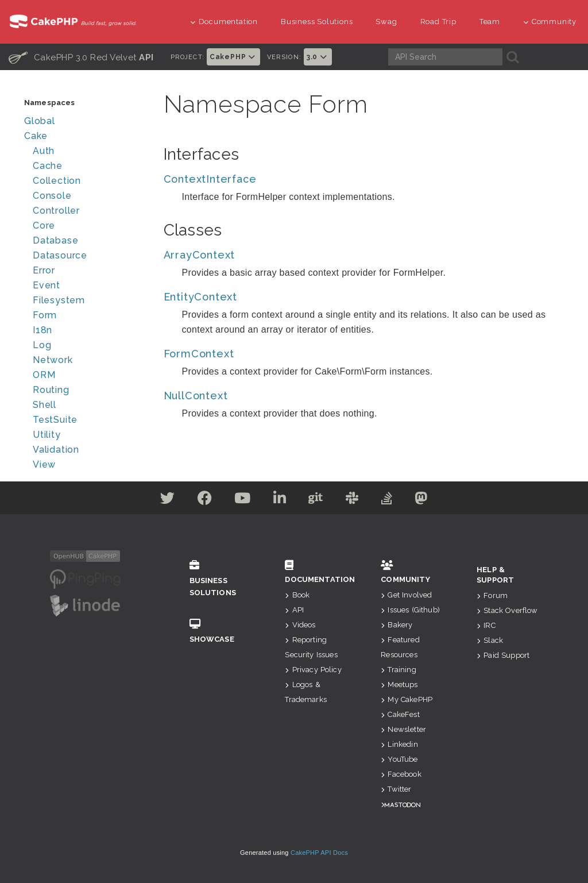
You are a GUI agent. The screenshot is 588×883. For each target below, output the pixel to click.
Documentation (224, 22)
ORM (44, 375)
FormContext (199, 354)
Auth (44, 151)
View (44, 464)
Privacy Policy (313, 670)
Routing (51, 390)
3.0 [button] (318, 57)
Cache (48, 166)
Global (40, 121)
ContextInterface (210, 179)
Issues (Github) (410, 610)
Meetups (399, 685)
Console (52, 196)
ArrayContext (200, 255)
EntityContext (200, 297)
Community (550, 22)
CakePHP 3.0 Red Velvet (81, 57)
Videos (300, 625)
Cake (36, 136)
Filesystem (59, 300)
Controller (56, 211)
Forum (492, 595)
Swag (386, 22)
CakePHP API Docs (319, 853)
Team (490, 22)
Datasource (60, 255)
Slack (490, 640)
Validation (56, 450)
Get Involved (406, 595)
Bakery (396, 625)
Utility (47, 435)
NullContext (196, 396)
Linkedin (399, 744)
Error (44, 270)
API (294, 610)
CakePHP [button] (233, 57)
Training (398, 670)
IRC (486, 625)
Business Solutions (317, 22)
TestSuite (55, 420)
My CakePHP (407, 699)
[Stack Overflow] (390, 500)
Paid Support (503, 655)
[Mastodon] (425, 500)
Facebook (401, 774)
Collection (57, 181)
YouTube (399, 759)
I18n (42, 330)
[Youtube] (241, 500)
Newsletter (403, 729)
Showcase (220, 631)
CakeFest (400, 714)
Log (42, 345)
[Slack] (354, 500)
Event (47, 285)
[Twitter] (164, 500)
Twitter (396, 789)
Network (53, 360)
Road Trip (438, 22)
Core (44, 225)
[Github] (316, 500)
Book (297, 595)
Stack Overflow (507, 610)
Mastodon (402, 805)
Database (55, 240)
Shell (45, 405)
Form (45, 315)
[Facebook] (202, 500)
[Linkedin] (279, 500)
